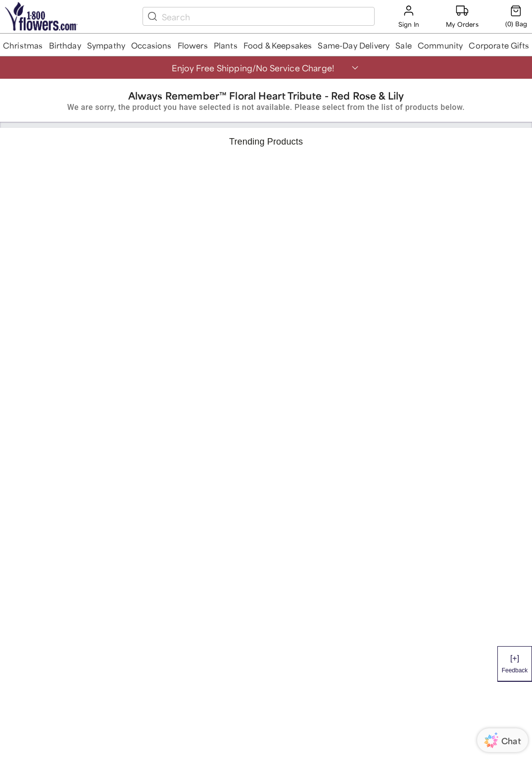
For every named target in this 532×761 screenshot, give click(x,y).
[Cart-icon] (516, 16)
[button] (23, 45)
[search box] (266, 16)
